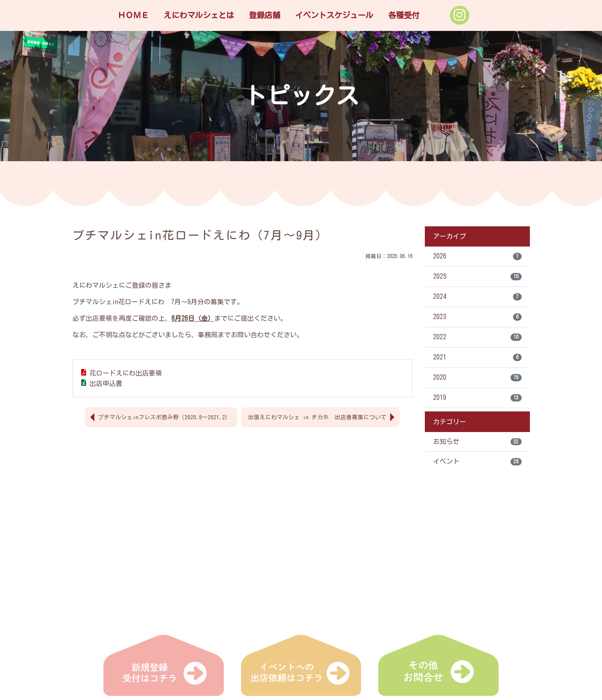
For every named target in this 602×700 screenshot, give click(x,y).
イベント (477, 462)
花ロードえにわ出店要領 (126, 373)
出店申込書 (106, 383)
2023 (477, 317)
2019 (477, 398)
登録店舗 (265, 15)
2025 (477, 277)
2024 (477, 297)
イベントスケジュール (334, 15)
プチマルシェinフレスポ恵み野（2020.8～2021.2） (164, 416)
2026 (477, 256)
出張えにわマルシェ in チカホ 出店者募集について (317, 416)
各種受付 (404, 15)
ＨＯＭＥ (133, 15)
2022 (477, 337)
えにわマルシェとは (199, 15)
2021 (477, 357)
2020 (477, 378)
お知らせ (477, 442)
